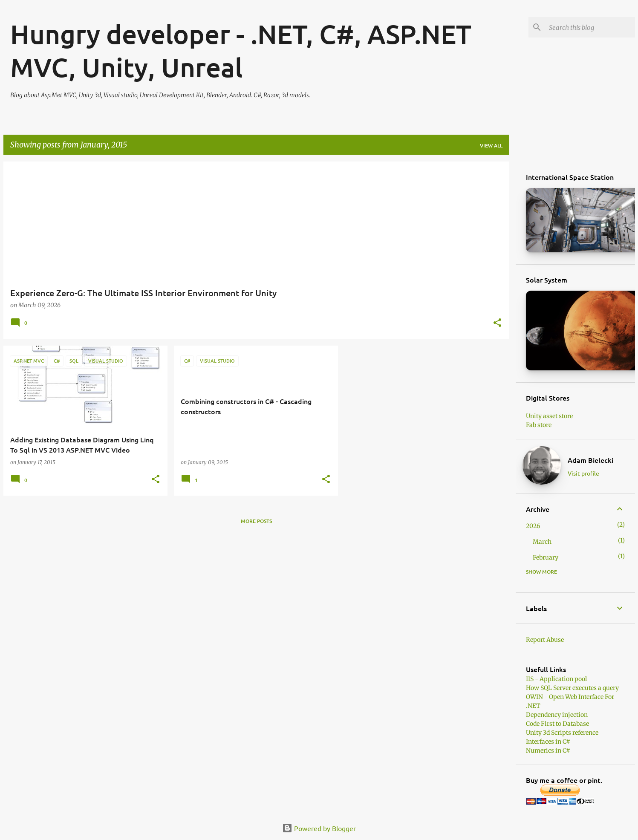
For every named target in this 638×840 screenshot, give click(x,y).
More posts (256, 521)
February (546, 557)
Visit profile (583, 473)
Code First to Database (557, 724)
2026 (533, 526)
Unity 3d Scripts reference (562, 733)
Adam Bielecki (590, 460)
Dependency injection (557, 715)
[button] (497, 323)
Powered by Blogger (319, 828)
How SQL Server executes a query (572, 688)
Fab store (539, 425)
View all (491, 146)
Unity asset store (549, 416)
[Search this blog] (590, 27)
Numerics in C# (548, 751)
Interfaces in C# (548, 742)
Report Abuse (545, 640)
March (542, 542)
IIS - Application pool (556, 679)
